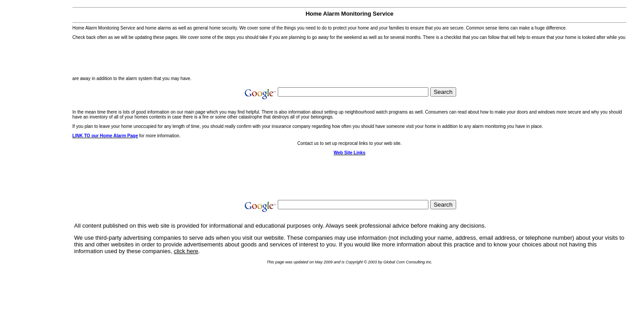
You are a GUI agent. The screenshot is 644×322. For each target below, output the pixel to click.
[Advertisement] (28, 135)
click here (186, 251)
